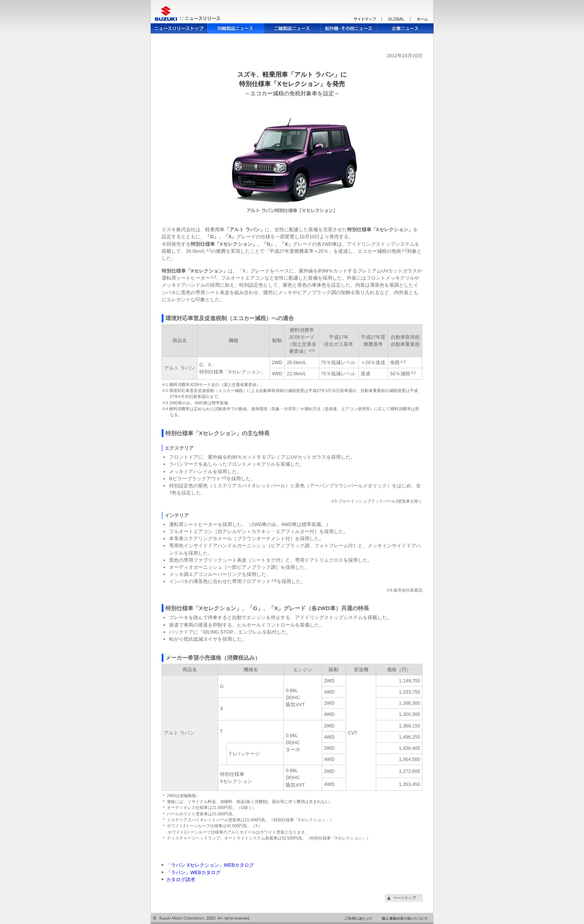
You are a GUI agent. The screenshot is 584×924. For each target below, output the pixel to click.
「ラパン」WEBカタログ (193, 872)
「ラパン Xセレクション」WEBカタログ (210, 865)
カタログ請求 (181, 880)
